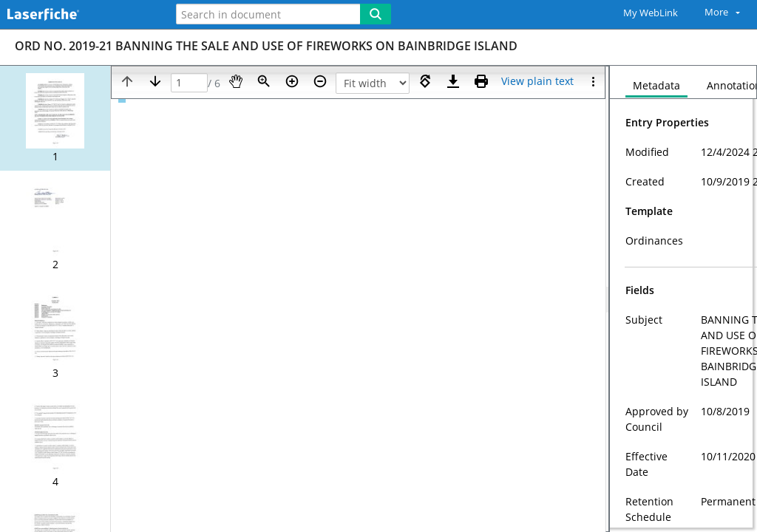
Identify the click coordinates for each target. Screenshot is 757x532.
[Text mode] (537, 81)
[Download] (453, 81)
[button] (55, 118)
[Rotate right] (425, 81)
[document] (683, 299)
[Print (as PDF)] (481, 81)
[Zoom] (264, 81)
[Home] (78, 15)
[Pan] (236, 81)
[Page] (189, 83)
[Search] (376, 14)
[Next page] (155, 81)
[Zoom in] (292, 81)
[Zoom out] (320, 81)
